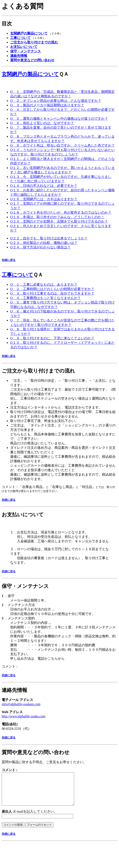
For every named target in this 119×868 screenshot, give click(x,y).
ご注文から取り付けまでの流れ (38, 371)
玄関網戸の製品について (30, 74)
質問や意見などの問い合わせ (36, 752)
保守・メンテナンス (25, 586)
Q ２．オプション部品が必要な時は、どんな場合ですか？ (56, 101)
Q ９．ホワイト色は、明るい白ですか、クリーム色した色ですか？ (62, 145)
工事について (17, 275)
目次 (7, 24)
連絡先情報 (14, 690)
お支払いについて (23, 515)
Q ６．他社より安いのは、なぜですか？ (42, 123)
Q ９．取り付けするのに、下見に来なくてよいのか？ (52, 338)
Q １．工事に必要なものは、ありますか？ (44, 284)
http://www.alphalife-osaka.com (23, 716)
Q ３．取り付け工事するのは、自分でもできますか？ (52, 293)
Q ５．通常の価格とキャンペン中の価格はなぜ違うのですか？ (59, 119)
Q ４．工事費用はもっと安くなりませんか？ (45, 298)
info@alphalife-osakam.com (21, 704)
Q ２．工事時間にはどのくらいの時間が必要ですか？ (52, 289)
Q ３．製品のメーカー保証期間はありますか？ (47, 105)
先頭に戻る (9, 260)
